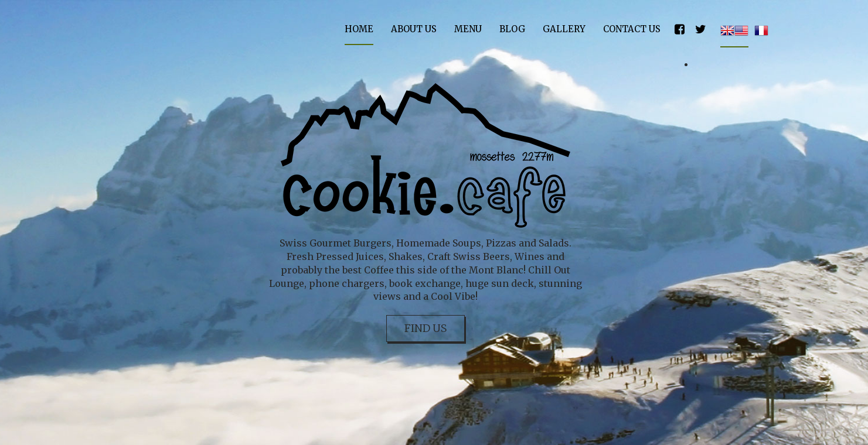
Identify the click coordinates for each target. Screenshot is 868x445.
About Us (414, 29)
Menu (468, 29)
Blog (512, 29)
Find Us (426, 328)
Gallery (564, 29)
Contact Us (632, 29)
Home (359, 29)
